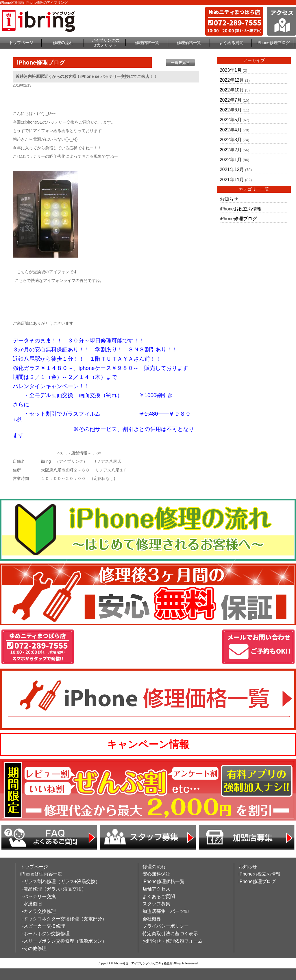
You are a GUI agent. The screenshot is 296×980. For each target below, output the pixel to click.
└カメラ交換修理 (38, 911)
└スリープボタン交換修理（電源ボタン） (63, 941)
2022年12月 (232, 80)
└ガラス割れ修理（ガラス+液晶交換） (60, 881)
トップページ (21, 43)
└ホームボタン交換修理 (45, 934)
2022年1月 (231, 160)
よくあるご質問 (159, 897)
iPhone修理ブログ (273, 43)
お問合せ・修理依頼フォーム (173, 941)
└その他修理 (33, 948)
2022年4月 (231, 130)
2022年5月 (231, 120)
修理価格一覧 (189, 43)
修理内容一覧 (147, 43)
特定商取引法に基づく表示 (170, 934)
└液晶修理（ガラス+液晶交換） (53, 889)
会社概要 (152, 919)
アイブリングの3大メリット (105, 43)
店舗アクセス (156, 889)
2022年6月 (231, 110)
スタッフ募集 (156, 904)
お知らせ (229, 199)
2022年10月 (232, 90)
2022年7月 (231, 100)
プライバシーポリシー (166, 926)
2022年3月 (231, 140)
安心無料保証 (156, 874)
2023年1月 (231, 70)
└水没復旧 (31, 904)
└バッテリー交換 (38, 897)
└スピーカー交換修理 (43, 926)
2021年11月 (232, 180)
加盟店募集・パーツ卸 (166, 911)
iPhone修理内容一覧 (41, 874)
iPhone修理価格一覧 (163, 881)
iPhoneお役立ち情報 (241, 209)
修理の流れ (63, 43)
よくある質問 (231, 43)
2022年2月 (231, 150)
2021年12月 (232, 169)
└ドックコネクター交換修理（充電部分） (63, 919)
